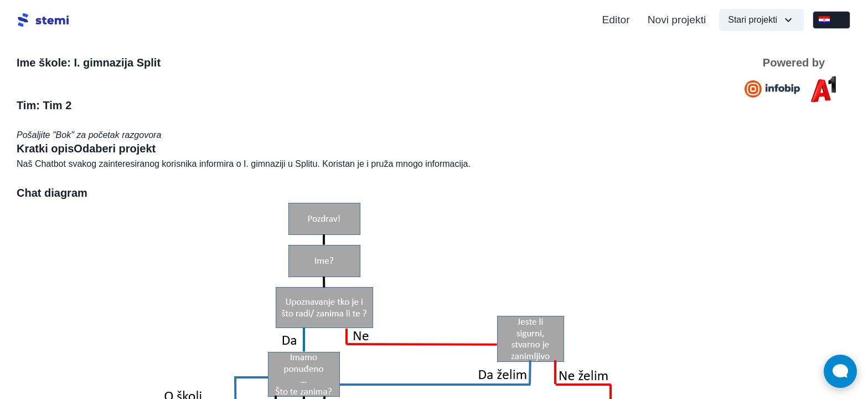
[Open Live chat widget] (840, 371)
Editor (616, 20)
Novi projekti (677, 20)
